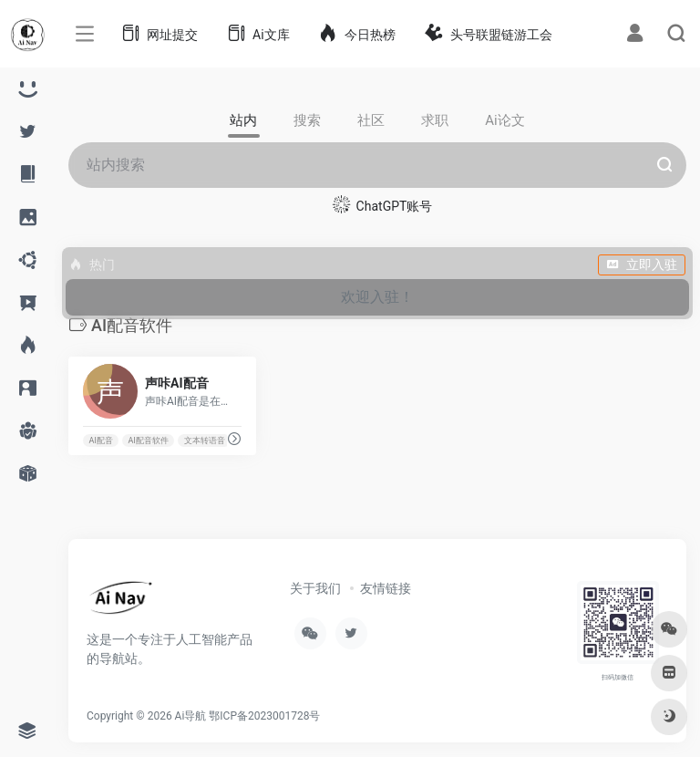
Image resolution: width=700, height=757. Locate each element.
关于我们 (315, 588)
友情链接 (386, 588)
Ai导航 (191, 716)
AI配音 (100, 441)
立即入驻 (642, 264)
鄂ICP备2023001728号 (264, 716)
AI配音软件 (149, 441)
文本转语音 (205, 441)
